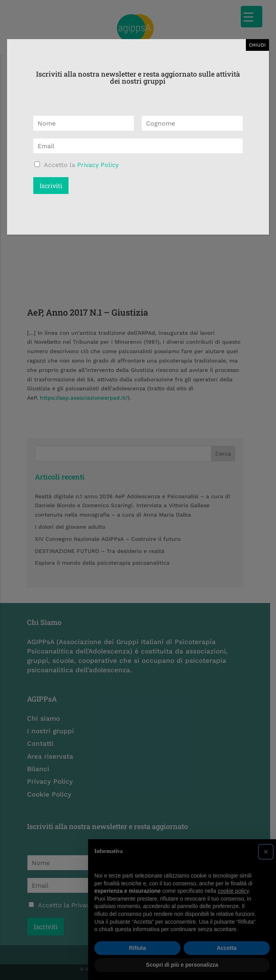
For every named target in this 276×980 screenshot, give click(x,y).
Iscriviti (51, 186)
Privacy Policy (98, 165)
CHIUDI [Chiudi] (257, 45)
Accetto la (81, 165)
